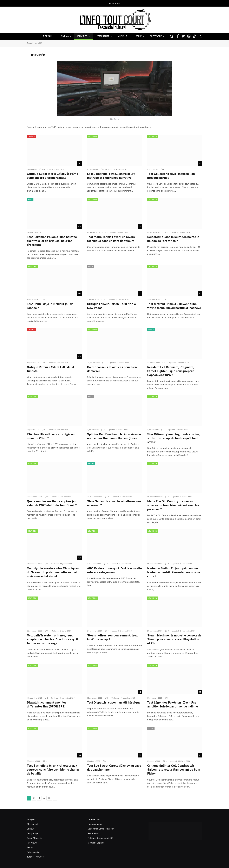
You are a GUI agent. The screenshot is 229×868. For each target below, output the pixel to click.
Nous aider (114, 3)
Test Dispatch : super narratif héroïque (114, 703)
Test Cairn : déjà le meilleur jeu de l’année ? (50, 306)
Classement (32, 824)
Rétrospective (33, 852)
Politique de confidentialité (100, 838)
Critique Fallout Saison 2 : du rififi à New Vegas (111, 306)
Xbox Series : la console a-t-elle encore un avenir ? (114, 503)
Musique (122, 36)
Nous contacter (95, 824)
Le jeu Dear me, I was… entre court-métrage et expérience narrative (111, 176)
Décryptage (32, 833)
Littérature (103, 36)
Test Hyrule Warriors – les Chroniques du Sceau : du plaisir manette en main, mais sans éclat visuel (53, 572)
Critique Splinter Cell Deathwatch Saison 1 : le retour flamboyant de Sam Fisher (174, 770)
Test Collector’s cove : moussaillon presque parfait (171, 176)
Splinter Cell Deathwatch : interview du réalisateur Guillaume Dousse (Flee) (114, 436)
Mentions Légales (96, 843)
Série (139, 36)
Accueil (30, 43)
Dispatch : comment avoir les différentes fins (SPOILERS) (47, 704)
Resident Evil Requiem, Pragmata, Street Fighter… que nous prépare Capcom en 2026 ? (171, 371)
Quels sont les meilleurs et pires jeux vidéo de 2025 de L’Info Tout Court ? (52, 503)
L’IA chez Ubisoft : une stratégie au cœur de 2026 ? (51, 436)
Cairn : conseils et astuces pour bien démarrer (112, 369)
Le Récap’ (47, 36)
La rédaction (94, 819)
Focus (151, 330)
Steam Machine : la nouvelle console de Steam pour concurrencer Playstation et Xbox (174, 639)
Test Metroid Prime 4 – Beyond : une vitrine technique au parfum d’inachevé (174, 306)
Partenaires (93, 833)
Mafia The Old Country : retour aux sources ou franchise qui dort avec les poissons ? (173, 505)
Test (30, 199)
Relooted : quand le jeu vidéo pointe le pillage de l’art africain (173, 239)
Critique (31, 829)
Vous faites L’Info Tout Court (101, 829)
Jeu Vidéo (82, 36)
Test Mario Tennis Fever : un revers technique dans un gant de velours (111, 239)
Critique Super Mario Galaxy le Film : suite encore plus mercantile (52, 176)
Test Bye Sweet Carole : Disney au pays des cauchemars (114, 768)
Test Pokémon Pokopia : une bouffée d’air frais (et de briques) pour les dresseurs (52, 241)
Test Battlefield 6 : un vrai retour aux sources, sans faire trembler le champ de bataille (53, 770)
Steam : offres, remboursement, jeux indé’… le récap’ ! (112, 637)
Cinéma (65, 36)
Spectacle (156, 36)
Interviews (32, 843)
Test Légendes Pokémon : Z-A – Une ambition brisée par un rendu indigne (173, 704)
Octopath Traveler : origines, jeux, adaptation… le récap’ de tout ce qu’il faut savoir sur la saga (52, 639)
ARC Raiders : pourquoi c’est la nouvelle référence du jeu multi (114, 570)
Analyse (31, 819)
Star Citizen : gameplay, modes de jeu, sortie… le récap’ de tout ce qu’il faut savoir (174, 438)
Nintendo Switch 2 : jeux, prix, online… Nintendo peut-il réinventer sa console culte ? (174, 572)
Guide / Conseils (35, 838)
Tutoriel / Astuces (35, 857)
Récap (30, 847)
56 (49, 798)
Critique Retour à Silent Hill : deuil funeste (50, 369)
